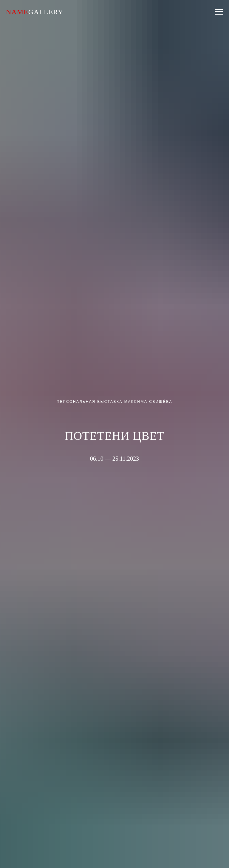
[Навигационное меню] (219, 12)
